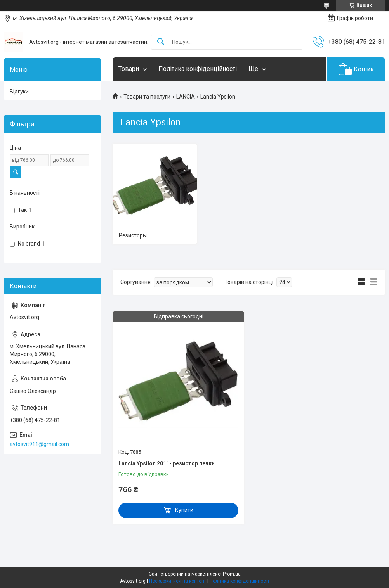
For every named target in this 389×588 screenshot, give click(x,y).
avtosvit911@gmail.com (39, 444)
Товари (129, 69)
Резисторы (133, 235)
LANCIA (186, 97)
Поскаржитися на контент (178, 581)
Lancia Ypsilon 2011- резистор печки (167, 463)
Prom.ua (232, 574)
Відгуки (19, 92)
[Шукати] (161, 42)
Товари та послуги (147, 97)
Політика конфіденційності (198, 69)
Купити (184, 510)
